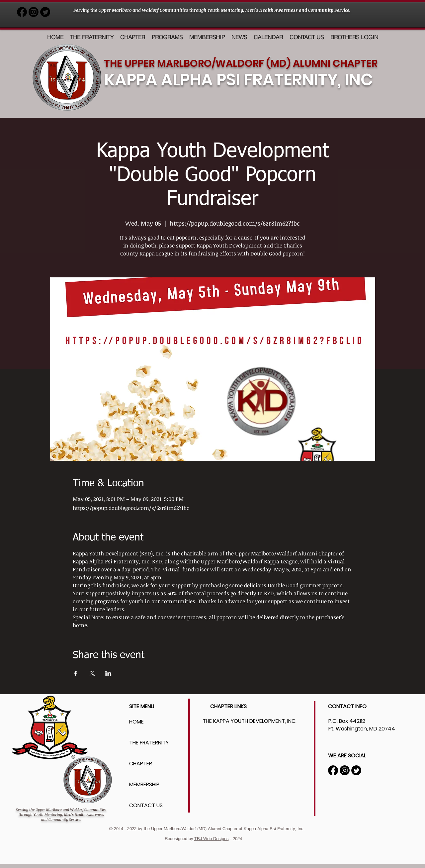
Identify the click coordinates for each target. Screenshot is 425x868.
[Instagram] (345, 770)
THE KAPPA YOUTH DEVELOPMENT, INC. (250, 721)
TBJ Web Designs (212, 839)
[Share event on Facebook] (76, 673)
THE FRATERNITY (149, 743)
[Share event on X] (92, 673)
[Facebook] (333, 770)
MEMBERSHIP (144, 784)
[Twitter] (356, 770)
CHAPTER (141, 764)
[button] (167, 37)
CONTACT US (146, 805)
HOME (136, 722)
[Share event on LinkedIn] (108, 673)
